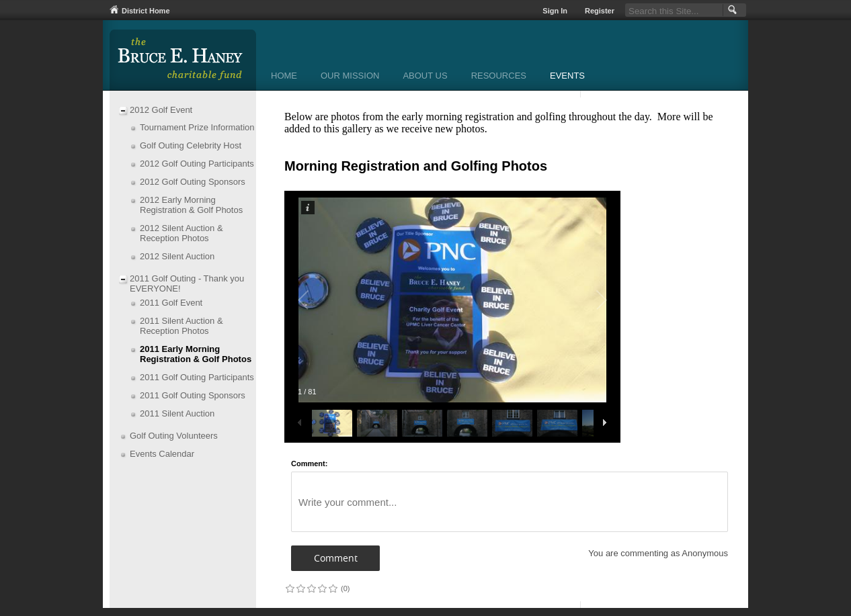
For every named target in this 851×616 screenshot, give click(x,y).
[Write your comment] (510, 502)
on (290, 588)
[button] (731, 10)
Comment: (309, 464)
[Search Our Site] (674, 10)
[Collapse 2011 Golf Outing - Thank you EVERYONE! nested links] (123, 280)
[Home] (284, 77)
